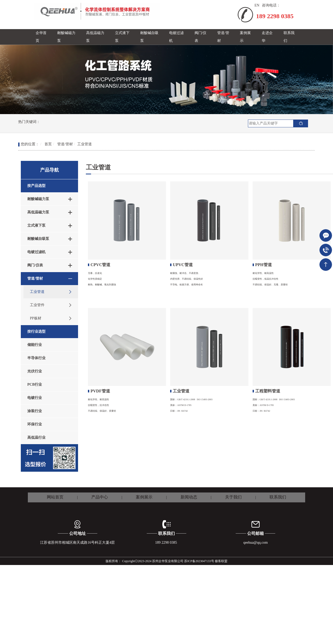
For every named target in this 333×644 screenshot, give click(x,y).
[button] (68, 37)
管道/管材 (65, 144)
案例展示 (144, 497)
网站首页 (55, 497)
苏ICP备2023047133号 (199, 561)
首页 (48, 144)
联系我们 (278, 497)
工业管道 (85, 144)
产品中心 (100, 497)
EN (257, 5)
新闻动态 (189, 497)
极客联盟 (221, 561)
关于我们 (233, 497)
